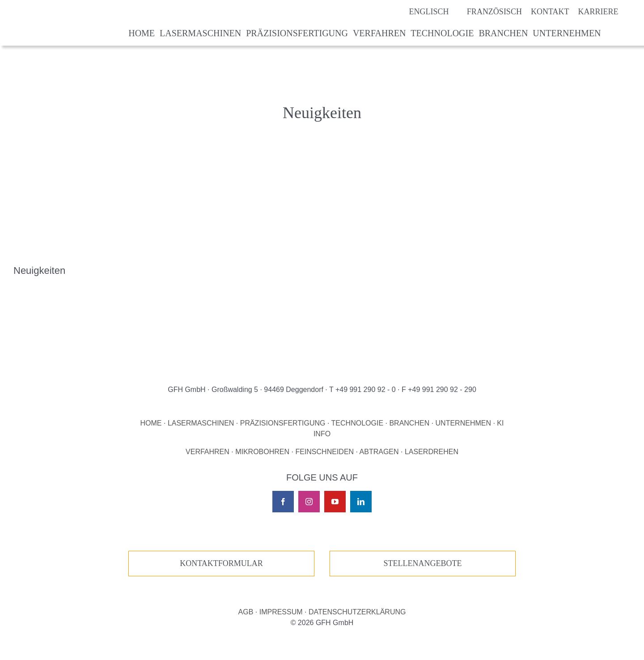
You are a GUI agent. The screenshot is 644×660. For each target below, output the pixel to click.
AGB (246, 612)
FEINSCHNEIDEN (324, 452)
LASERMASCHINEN (201, 423)
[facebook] (283, 502)
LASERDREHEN (432, 452)
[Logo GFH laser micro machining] (65, 11)
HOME (151, 423)
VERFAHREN (208, 452)
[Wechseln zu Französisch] (485, 12)
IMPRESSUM (281, 612)
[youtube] (335, 502)
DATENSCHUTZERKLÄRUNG (357, 612)
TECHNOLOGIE (357, 423)
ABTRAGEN (379, 452)
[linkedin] (361, 502)
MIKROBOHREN (262, 452)
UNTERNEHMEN (463, 423)
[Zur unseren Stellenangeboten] (423, 564)
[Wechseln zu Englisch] (420, 12)
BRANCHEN (409, 423)
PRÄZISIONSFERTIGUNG (283, 423)
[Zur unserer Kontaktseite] (221, 564)
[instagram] (309, 502)
